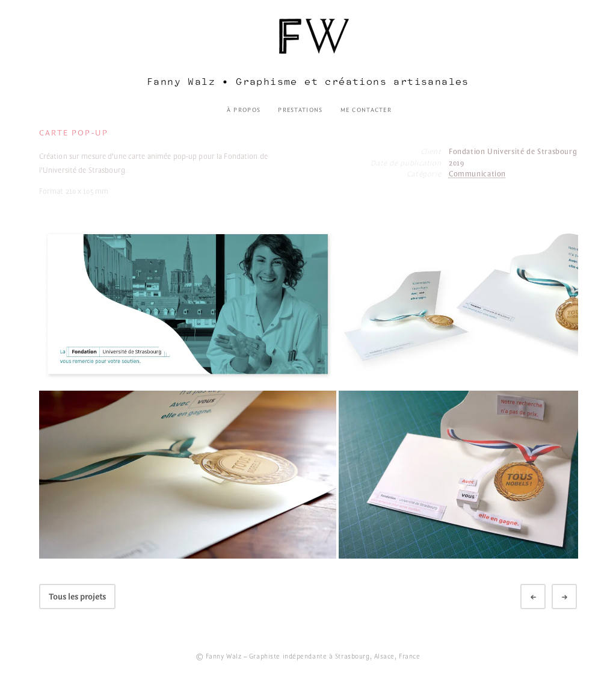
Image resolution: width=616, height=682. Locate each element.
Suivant (574, 598)
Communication (477, 174)
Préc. (543, 598)
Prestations (300, 110)
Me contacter (366, 110)
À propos (244, 110)
